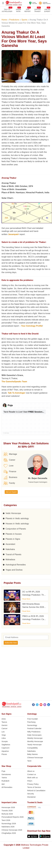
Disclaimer (32, 797)
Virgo (4, 735)
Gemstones (6, 774)
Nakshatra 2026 (8, 827)
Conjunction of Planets (16, 529)
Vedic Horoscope (13, 513)
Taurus (4, 722)
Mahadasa (10, 560)
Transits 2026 (7, 811)
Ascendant (10, 544)
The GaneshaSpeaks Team (14, 382)
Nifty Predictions (34, 732)
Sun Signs (6, 714)
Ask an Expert (47, 10)
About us (31, 771)
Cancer (4, 728)
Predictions (14, 20)
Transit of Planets (13, 554)
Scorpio (5, 741)
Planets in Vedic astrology (17, 518)
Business (10, 477)
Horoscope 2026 (8, 807)
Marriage (10, 454)
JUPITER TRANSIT (37, 10)
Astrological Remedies (16, 565)
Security (31, 794)
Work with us (33, 778)
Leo (3, 732)
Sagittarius (6, 745)
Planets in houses (14, 534)
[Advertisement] (24, 674)
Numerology (32, 725)
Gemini (4, 725)
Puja (3, 771)
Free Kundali (33, 719)
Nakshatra (10, 549)
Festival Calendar (34, 728)
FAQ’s (30, 781)
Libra (4, 738)
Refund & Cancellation (36, 791)
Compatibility (33, 748)
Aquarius (5, 751)
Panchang (31, 722)
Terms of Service (34, 787)
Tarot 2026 (6, 820)
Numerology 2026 (9, 824)
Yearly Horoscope (34, 745)
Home (4, 20)
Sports (24, 20)
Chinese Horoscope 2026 (12, 830)
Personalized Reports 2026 (13, 817)
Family (9, 483)
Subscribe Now (11, 643)
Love (9, 466)
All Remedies (7, 787)
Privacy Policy (33, 784)
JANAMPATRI (18, 10)
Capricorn (5, 748)
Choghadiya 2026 (9, 833)
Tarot (29, 761)
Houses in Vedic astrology (17, 524)
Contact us (32, 774)
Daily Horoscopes (34, 735)
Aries (4, 719)
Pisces (4, 754)
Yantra (4, 778)
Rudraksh (5, 781)
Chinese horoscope (35, 758)
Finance (10, 472)
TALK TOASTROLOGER (7, 10)
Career (9, 460)
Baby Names (33, 754)
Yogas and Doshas (14, 570)
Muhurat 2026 (7, 814)
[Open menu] (3, 3)
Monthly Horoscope (35, 741)
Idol (3, 784)
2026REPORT (28, 10)
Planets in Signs (13, 539)
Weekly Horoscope (35, 738)
